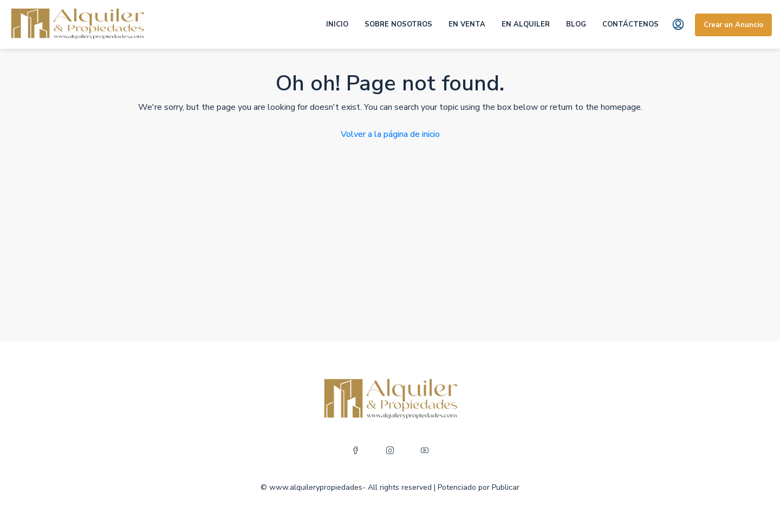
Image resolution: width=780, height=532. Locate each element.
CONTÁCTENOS (630, 24)
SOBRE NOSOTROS (398, 24)
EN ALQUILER (526, 24)
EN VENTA (467, 24)
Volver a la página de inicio (390, 134)
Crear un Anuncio (733, 25)
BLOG (576, 24)
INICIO (337, 24)
